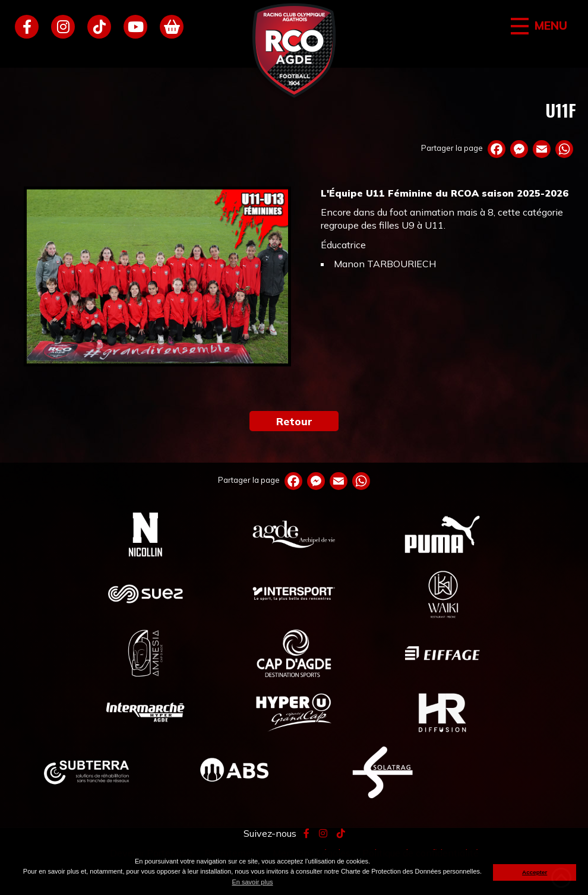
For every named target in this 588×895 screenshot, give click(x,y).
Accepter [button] (535, 872)
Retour (294, 421)
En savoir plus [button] (252, 882)
